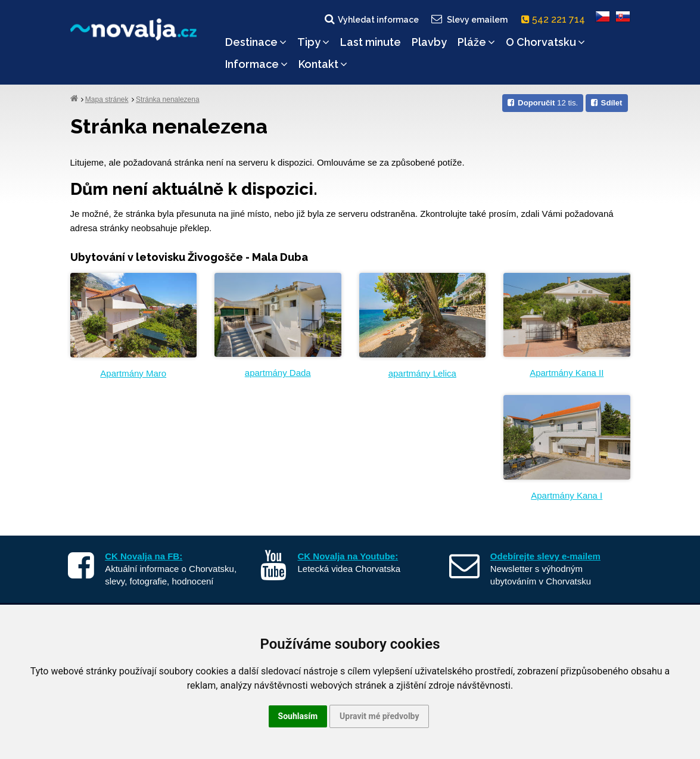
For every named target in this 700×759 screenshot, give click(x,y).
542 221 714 (556, 19)
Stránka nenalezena (168, 99)
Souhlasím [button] (298, 716)
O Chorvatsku (545, 42)
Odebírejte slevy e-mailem (545, 556)
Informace (256, 64)
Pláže (476, 42)
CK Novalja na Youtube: (348, 556)
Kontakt (323, 64)
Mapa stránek (107, 99)
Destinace (256, 42)
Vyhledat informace (371, 19)
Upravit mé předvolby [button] (379, 716)
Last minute (371, 42)
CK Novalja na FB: (144, 556)
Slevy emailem (468, 19)
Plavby (429, 42)
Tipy (313, 42)
